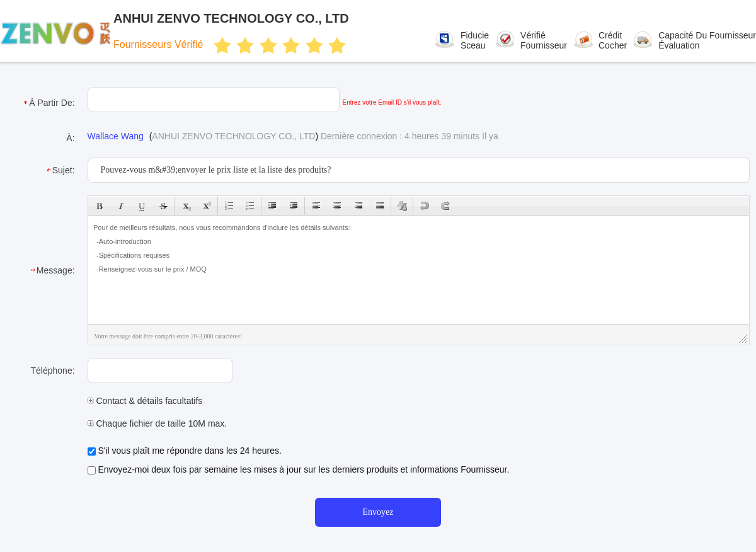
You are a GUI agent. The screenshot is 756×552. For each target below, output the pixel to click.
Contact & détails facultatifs (145, 401)
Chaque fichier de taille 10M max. (157, 423)
